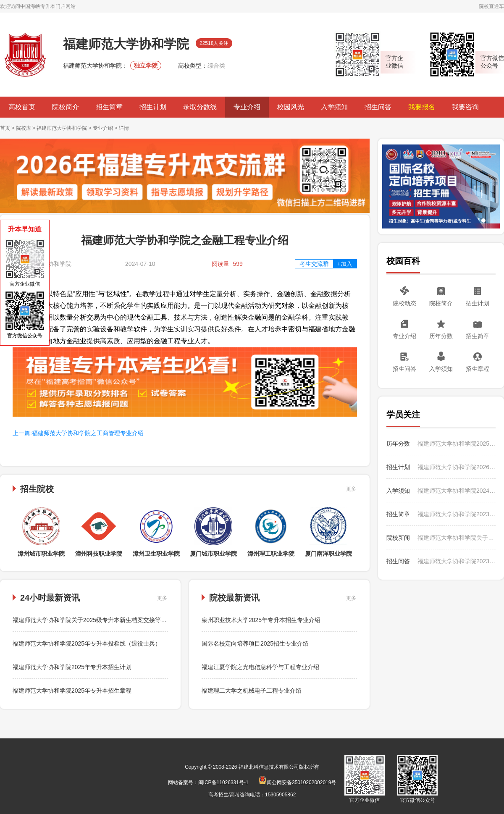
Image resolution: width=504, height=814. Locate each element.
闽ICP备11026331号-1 (223, 782)
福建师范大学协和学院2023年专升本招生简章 (457, 514)
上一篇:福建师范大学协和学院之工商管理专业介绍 (78, 433)
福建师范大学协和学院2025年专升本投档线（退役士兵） (87, 643)
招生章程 (478, 369)
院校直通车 (491, 6)
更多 (351, 489)
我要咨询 (465, 107)
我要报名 (422, 107)
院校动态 (404, 303)
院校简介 (66, 107)
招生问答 (378, 107)
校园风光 (291, 107)
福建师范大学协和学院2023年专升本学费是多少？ (457, 561)
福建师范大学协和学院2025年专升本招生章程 (72, 691)
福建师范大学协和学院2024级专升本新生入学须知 (457, 491)
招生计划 (153, 107)
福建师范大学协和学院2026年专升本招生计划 (457, 467)
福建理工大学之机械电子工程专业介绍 (252, 691)
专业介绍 (247, 107)
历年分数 (441, 336)
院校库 (24, 128)
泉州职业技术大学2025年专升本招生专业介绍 (261, 620)
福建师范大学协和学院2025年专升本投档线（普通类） (457, 444)
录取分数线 (200, 107)
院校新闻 (398, 538)
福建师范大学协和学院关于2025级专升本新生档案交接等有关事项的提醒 (107, 620)
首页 (5, 128)
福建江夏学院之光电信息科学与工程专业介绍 (260, 667)
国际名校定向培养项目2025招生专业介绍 (255, 643)
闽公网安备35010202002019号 (297, 782)
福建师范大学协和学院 (62, 128)
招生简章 (109, 107)
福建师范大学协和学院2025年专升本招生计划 (72, 667)
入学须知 (334, 107)
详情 (124, 128)
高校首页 (22, 107)
